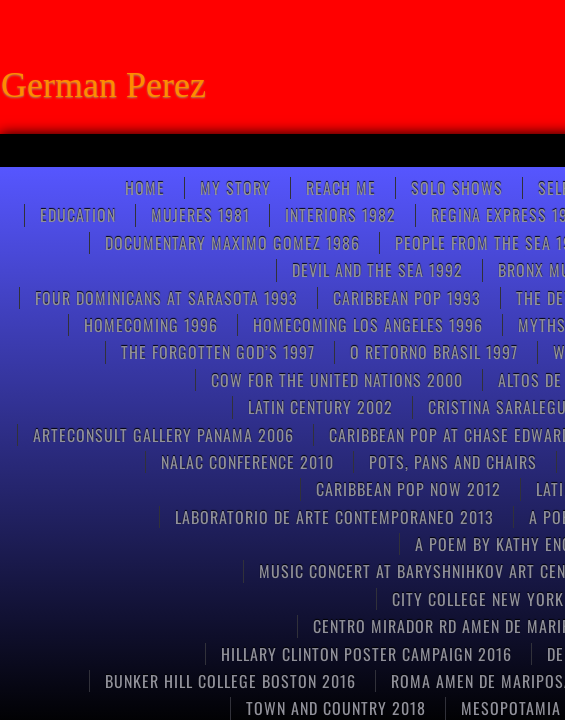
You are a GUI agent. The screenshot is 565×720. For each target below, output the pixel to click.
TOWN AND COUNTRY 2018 (336, 708)
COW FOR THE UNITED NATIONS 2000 (337, 380)
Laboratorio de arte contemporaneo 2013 (334, 517)
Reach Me (341, 188)
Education (78, 215)
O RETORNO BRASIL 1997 (434, 352)
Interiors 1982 (340, 215)
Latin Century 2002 (320, 407)
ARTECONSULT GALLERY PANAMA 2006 (163, 435)
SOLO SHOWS (457, 188)
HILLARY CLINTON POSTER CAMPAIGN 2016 (366, 654)
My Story (235, 188)
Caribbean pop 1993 (407, 298)
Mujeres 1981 (200, 215)
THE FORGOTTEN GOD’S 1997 (218, 352)
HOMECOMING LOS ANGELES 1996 (368, 325)
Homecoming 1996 (151, 325)
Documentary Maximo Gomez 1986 (232, 243)
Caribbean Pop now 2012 (408, 489)
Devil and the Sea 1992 (377, 270)
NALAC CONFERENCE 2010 (247, 462)
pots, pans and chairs (453, 462)
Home (145, 188)
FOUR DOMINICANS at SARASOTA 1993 (166, 298)
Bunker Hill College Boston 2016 (230, 681)
